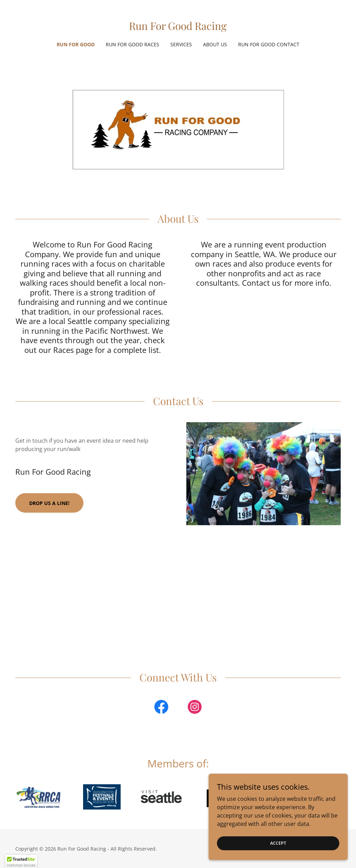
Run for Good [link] (76, 44)
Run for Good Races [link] (132, 44)
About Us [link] (215, 44)
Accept (278, 843)
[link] (178, 28)
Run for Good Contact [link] (269, 44)
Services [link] (181, 44)
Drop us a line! (49, 503)
